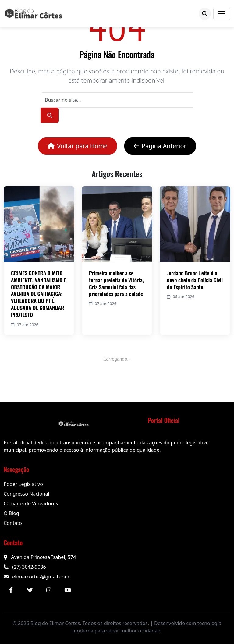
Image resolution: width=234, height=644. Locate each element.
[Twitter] (30, 590)
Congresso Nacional (27, 494)
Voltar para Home (77, 146)
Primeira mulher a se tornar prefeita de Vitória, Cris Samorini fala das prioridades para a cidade (116, 283)
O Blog (11, 513)
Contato (13, 523)
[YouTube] (68, 590)
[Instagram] (49, 590)
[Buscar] (205, 14)
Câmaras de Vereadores (31, 503)
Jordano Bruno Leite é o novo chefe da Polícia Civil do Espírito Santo (195, 280)
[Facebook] (11, 590)
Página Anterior (160, 146)
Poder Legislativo (23, 484)
